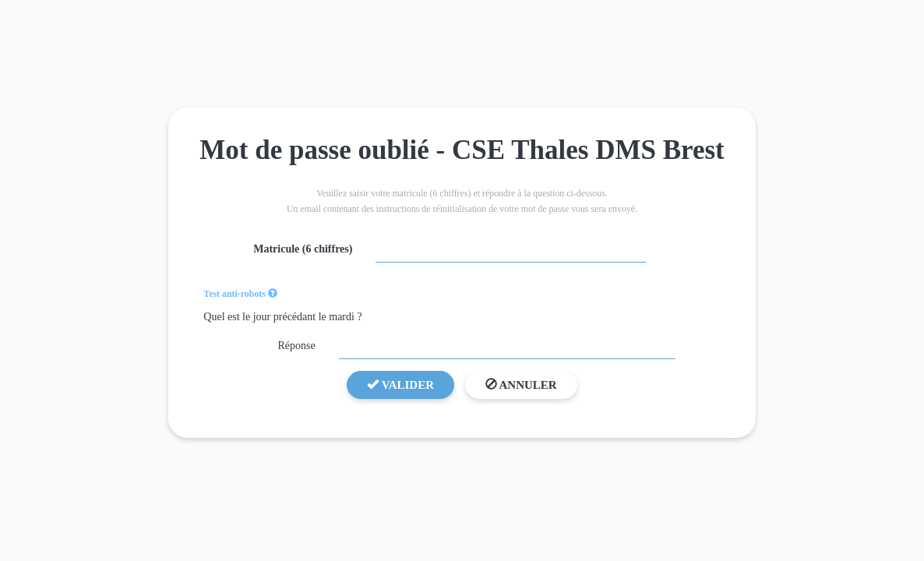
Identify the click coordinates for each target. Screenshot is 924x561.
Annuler (521, 385)
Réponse (296, 346)
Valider (400, 385)
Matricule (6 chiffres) (303, 249)
